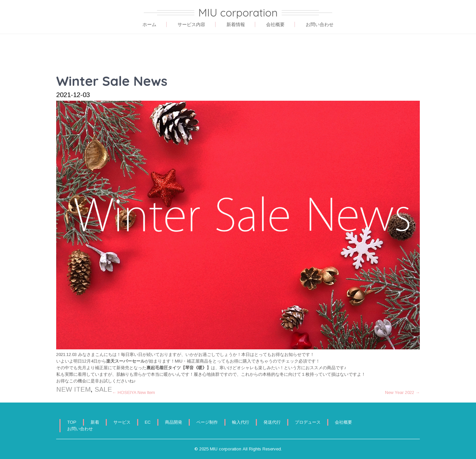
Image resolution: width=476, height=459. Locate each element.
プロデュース (308, 422)
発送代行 (272, 422)
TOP (72, 422)
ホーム (149, 24)
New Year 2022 (402, 392)
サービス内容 (191, 24)
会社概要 (275, 24)
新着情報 (236, 24)
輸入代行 (241, 422)
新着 (95, 422)
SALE (103, 389)
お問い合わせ (320, 24)
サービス (122, 422)
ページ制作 (207, 422)
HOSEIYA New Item (134, 392)
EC (148, 422)
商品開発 (174, 422)
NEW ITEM (73, 389)
